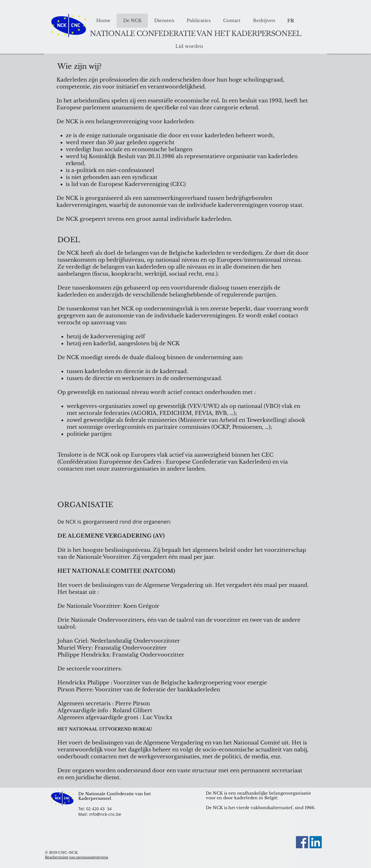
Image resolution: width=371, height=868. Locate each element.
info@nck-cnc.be (105, 814)
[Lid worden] (189, 46)
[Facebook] (302, 842)
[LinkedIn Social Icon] (316, 842)
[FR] (291, 21)
